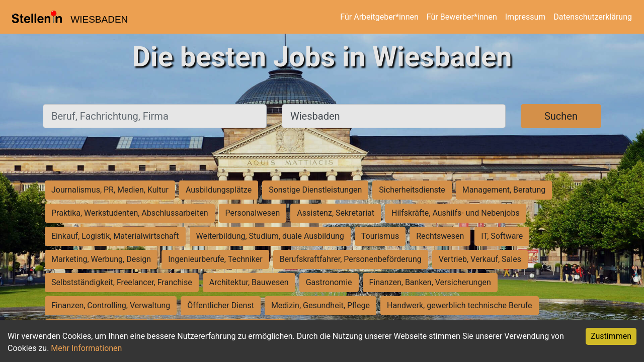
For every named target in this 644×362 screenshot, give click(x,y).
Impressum (526, 17)
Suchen (561, 116)
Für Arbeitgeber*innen (379, 17)
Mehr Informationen (86, 348)
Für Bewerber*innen (462, 17)
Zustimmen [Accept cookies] (611, 336)
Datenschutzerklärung (593, 17)
